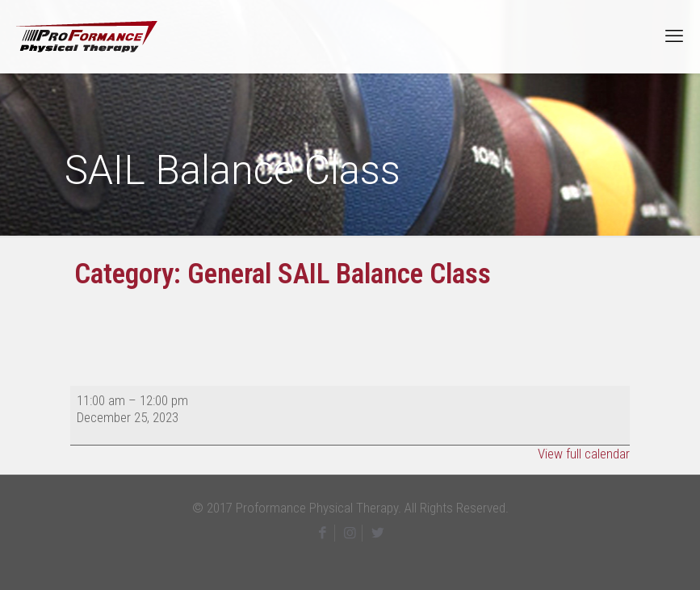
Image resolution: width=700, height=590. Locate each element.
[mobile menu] (674, 36)
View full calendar (584, 454)
